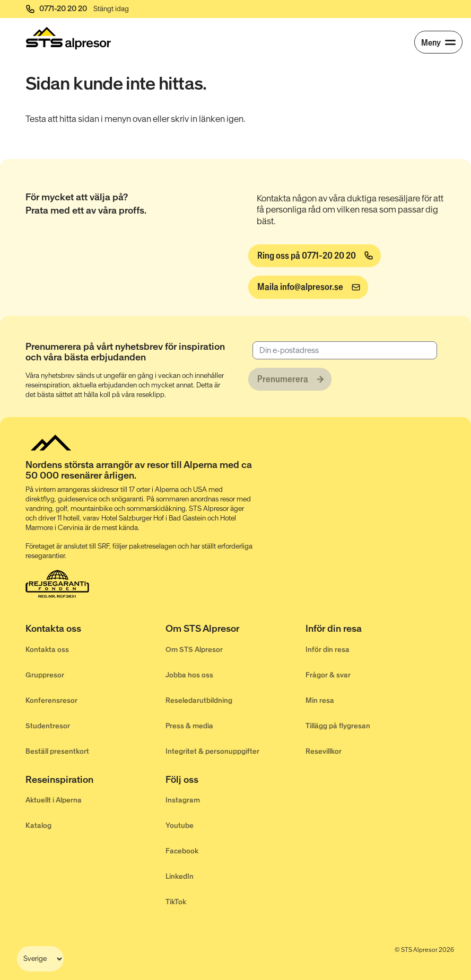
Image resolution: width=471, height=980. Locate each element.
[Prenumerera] (290, 379)
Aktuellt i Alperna (54, 800)
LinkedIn (180, 876)
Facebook (182, 851)
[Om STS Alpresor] (235, 631)
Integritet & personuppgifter (212, 751)
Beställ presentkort (57, 751)
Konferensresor (51, 700)
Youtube (180, 826)
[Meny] (438, 42)
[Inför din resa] (376, 631)
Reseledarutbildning (199, 700)
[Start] (68, 38)
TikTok (176, 902)
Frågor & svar (328, 675)
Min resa (320, 700)
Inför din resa (328, 650)
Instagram (183, 800)
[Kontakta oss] (95, 631)
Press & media (189, 726)
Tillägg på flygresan (338, 726)
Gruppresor (45, 675)
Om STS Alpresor (194, 650)
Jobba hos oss (189, 675)
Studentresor (48, 726)
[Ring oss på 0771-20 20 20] (315, 256)
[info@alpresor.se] (308, 287)
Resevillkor (324, 751)
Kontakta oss (47, 650)
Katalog (38, 826)
